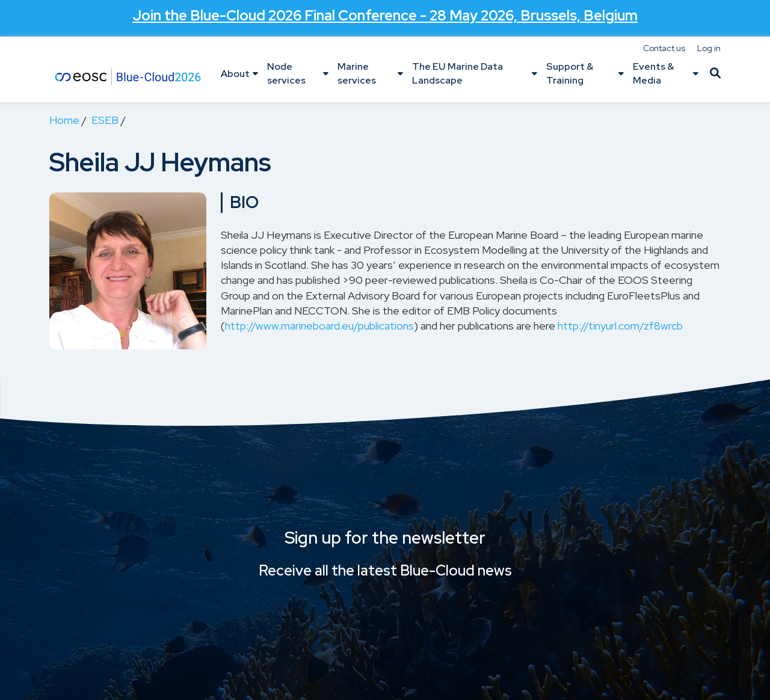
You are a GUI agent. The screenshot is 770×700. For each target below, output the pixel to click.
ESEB (105, 120)
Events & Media (653, 73)
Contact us (664, 48)
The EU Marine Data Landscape (457, 73)
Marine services (357, 73)
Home (64, 120)
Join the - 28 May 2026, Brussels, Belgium (385, 15)
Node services (286, 73)
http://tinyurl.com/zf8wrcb (620, 326)
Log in (709, 48)
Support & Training (570, 73)
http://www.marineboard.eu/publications (319, 326)
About (235, 74)
